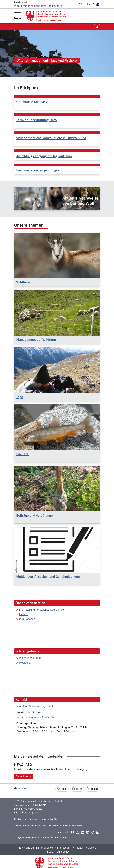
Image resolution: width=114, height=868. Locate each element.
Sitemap (22, 788)
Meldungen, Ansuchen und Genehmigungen (48, 576)
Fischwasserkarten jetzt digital (39, 170)
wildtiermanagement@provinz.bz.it (37, 717)
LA (89, 4)
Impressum (63, 848)
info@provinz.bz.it (33, 809)
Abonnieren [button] (24, 776)
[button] (72, 832)
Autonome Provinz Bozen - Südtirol (43, 801)
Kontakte (55, 825)
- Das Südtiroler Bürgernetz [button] (41, 837)
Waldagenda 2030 (30, 658)
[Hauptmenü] (17, 16)
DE (80, 4)
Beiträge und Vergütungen (35, 515)
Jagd (20, 397)
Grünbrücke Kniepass (31, 102)
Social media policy (57, 852)
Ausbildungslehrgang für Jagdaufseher (44, 156)
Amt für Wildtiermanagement (36, 706)
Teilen (62, 789)
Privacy (78, 848)
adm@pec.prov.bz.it (31, 813)
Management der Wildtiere (36, 340)
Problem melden (73, 825)
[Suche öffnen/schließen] (97, 27)
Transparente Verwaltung (30, 825)
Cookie (91, 848)
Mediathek (25, 663)
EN (93, 4)
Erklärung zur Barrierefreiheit (35, 848)
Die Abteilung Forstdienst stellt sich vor (42, 610)
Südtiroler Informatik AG (43, 819)
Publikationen (27, 619)
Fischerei (23, 454)
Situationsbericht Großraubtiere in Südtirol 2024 (51, 138)
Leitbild (24, 614)
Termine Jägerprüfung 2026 (36, 120)
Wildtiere (23, 282)
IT (85, 4)
